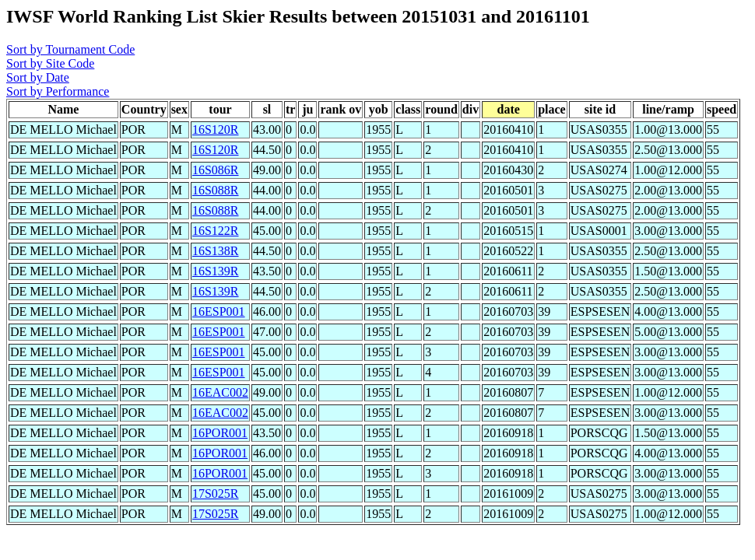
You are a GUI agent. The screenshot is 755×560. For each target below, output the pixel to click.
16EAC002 (220, 392)
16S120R (216, 129)
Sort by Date (38, 77)
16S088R (216, 190)
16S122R (216, 231)
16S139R (216, 271)
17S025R (216, 493)
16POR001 (220, 433)
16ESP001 (219, 311)
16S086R (216, 170)
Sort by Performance (58, 91)
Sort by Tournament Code (70, 49)
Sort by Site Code (50, 63)
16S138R (216, 251)
